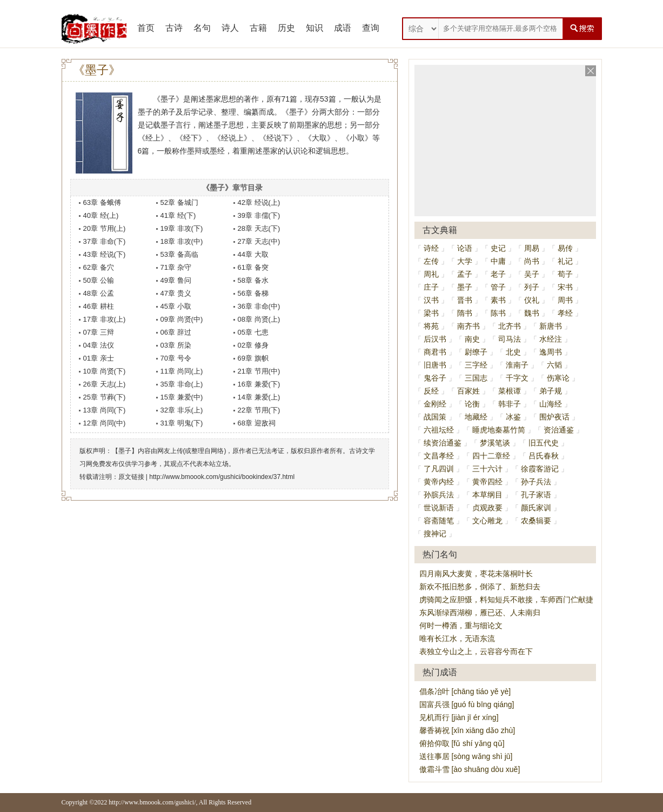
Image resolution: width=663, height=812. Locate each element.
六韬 (554, 365)
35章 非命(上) (182, 384)
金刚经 (435, 404)
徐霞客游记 (540, 469)
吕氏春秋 (544, 456)
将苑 (431, 326)
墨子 (465, 287)
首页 (146, 28)
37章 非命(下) (105, 241)
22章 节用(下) (259, 410)
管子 (498, 287)
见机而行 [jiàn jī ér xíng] (459, 717)
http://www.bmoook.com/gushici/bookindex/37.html (222, 477)
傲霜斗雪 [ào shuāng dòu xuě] (470, 769)
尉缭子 (476, 352)
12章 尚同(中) (105, 423)
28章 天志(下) (259, 228)
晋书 (465, 300)
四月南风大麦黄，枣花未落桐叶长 (476, 574)
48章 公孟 (99, 293)
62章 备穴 (99, 267)
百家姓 (468, 391)
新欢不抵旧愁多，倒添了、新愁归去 (480, 587)
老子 (498, 274)
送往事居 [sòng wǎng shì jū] (466, 756)
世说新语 (439, 508)
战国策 (435, 417)
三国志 (476, 378)
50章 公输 (99, 280)
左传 (431, 261)
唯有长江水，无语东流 (457, 638)
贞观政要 (487, 508)
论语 (465, 248)
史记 (498, 248)
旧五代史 (544, 443)
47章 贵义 (176, 293)
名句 (202, 28)
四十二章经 (491, 456)
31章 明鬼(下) (182, 423)
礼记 (565, 261)
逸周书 (551, 352)
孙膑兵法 (439, 495)
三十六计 (487, 469)
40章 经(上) (101, 215)
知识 (314, 28)
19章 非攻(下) (182, 228)
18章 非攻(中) (182, 241)
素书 (498, 300)
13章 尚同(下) (105, 410)
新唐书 (551, 326)
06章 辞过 (176, 332)
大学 (465, 261)
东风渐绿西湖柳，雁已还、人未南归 (480, 613)
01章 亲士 (99, 358)
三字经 (476, 365)
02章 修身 (253, 345)
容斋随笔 (439, 521)
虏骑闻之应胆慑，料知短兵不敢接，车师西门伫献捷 (506, 600)
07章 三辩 (99, 332)
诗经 (431, 248)
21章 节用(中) (259, 371)
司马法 (510, 339)
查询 (371, 28)
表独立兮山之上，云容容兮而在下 (476, 651)
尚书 (532, 261)
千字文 (517, 378)
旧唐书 (435, 365)
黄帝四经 (487, 482)
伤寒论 (558, 378)
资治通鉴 (559, 430)
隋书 (465, 313)
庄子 (431, 287)
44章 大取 (253, 254)
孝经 (565, 313)
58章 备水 (253, 280)
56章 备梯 (253, 293)
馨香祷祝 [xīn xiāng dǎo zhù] (467, 730)
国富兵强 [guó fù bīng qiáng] (467, 704)
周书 (565, 300)
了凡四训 (439, 469)
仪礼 (532, 300)
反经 (431, 391)
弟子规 (551, 391)
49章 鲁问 (176, 280)
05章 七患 (253, 332)
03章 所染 (176, 345)
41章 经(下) (178, 215)
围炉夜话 (554, 417)
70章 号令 (176, 358)
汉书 (431, 300)
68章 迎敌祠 (257, 423)
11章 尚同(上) (182, 371)
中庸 (498, 261)
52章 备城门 (179, 202)
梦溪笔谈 (495, 443)
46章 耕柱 (99, 306)
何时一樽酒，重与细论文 (461, 625)
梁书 (431, 313)
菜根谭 (510, 391)
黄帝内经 (439, 482)
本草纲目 (487, 495)
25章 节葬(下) (105, 397)
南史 (472, 339)
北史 (513, 352)
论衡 (472, 404)
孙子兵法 (536, 482)
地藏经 (476, 417)
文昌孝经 (439, 456)
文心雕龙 (487, 521)
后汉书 (435, 339)
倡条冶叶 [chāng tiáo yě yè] (465, 691)
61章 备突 (253, 267)
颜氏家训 (536, 508)
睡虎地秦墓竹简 (499, 430)
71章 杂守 (176, 267)
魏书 (532, 313)
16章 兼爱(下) (259, 384)
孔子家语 (536, 495)
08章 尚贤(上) (259, 319)
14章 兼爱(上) (259, 397)
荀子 (565, 274)
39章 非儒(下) (259, 215)
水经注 (551, 339)
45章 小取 (176, 306)
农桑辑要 (536, 521)
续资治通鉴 (443, 443)
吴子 (532, 274)
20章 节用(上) (105, 228)
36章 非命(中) (259, 306)
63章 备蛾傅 (102, 202)
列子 (532, 287)
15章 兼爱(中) (182, 397)
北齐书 (510, 326)
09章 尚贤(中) (182, 319)
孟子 (465, 274)
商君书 (435, 352)
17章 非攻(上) (105, 319)
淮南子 (517, 365)
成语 (343, 28)
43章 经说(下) (105, 254)
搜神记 (435, 534)
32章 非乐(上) (182, 410)
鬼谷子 (435, 378)
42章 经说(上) (259, 202)
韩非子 (510, 404)
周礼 (431, 274)
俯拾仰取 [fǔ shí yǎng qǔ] (462, 743)
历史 (286, 28)
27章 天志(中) (259, 241)
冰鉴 (513, 417)
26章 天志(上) (105, 384)
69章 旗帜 (253, 358)
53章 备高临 (179, 254)
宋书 (565, 287)
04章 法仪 (99, 345)
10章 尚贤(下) (105, 371)
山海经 (551, 404)
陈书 (498, 313)
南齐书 (468, 326)
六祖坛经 (439, 430)
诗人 (230, 28)
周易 (532, 248)
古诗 (174, 28)
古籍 (258, 28)
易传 (565, 248)
